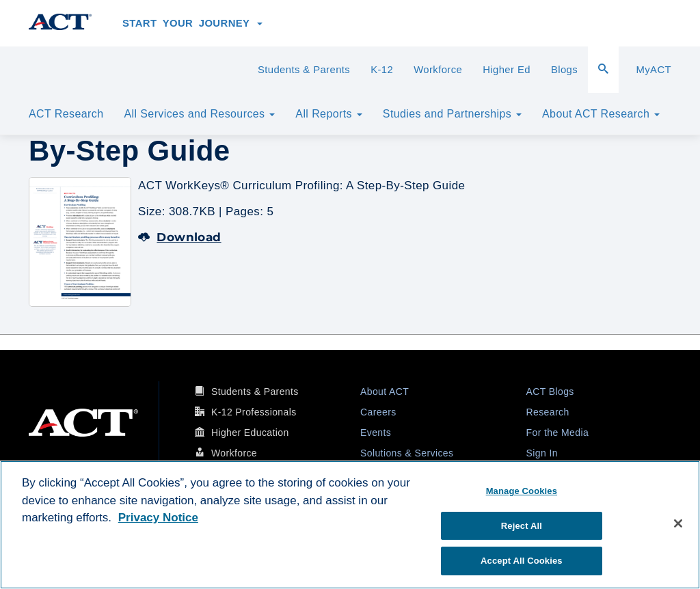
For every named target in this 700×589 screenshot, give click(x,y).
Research (548, 412)
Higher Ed (507, 70)
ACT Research (66, 114)
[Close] (678, 523)
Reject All (522, 526)
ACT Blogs (550, 392)
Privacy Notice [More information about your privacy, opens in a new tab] (158, 518)
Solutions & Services (407, 453)
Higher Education (250, 433)
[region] (350, 525)
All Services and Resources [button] (199, 114)
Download (180, 237)
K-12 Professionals (254, 412)
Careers (378, 412)
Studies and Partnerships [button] (452, 114)
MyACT (654, 70)
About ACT (385, 392)
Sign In (542, 453)
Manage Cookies (522, 491)
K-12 (382, 70)
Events (376, 433)
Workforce (438, 70)
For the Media (558, 433)
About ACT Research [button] (601, 114)
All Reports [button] (329, 114)
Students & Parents (304, 70)
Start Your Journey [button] (192, 23)
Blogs (564, 70)
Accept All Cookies (522, 561)
